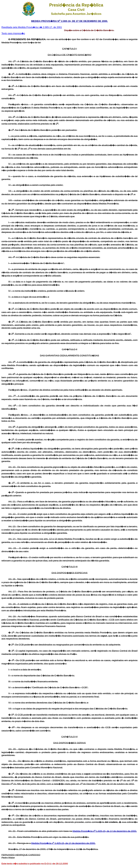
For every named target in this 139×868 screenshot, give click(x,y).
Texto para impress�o (13, 33)
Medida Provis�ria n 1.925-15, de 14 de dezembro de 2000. (105, 831)
